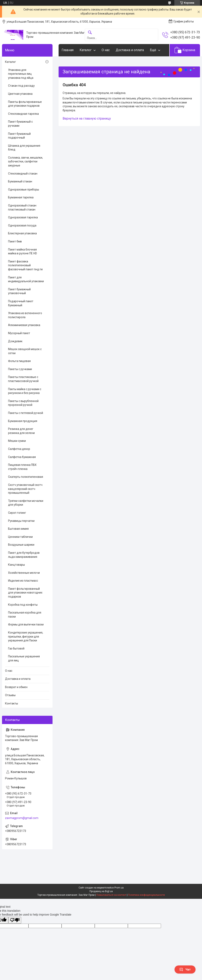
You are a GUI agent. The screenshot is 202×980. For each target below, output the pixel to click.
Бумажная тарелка (21, 197)
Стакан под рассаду (21, 86)
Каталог (86, 50)
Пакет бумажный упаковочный (19, 291)
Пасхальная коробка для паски (25, 615)
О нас (106, 50)
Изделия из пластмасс (23, 581)
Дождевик (15, 341)
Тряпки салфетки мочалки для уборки (26, 503)
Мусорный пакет (19, 333)
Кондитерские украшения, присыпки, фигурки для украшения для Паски (26, 636)
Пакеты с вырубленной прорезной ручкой (23, 403)
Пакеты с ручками (20, 369)
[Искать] (90, 33)
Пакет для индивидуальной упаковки (26, 279)
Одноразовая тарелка (23, 217)
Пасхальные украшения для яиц (24, 658)
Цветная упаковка (20, 94)
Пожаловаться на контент (111, 895)
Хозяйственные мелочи (24, 573)
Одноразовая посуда (22, 225)
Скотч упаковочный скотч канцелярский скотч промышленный (25, 489)
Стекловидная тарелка (23, 114)
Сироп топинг (17, 513)
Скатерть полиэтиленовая (26, 477)
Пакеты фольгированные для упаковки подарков (25, 104)
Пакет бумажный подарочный (19, 136)
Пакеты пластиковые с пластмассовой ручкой (23, 379)
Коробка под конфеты (23, 605)
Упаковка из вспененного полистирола (25, 315)
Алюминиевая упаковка (24, 325)
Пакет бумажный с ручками (20, 124)
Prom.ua (119, 888)
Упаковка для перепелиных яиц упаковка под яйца (21, 74)
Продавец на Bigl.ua (101, 891)
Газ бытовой (16, 648)
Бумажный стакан (20, 181)
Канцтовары (16, 565)
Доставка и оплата (130, 50)
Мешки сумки (17, 441)
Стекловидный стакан (23, 174)
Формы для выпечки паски (26, 624)
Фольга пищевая (19, 361)
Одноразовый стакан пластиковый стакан (22, 207)
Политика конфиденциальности (146, 895)
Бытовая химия (18, 529)
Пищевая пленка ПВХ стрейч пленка (22, 467)
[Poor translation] (15, 920)
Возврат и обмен (16, 687)
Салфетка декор (19, 449)
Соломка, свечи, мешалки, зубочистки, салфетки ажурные (25, 162)
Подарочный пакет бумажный (21, 303)
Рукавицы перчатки (21, 521)
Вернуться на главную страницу (87, 118)
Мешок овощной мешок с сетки (25, 351)
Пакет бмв (15, 241)
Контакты (12, 703)
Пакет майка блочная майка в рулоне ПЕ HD (23, 252)
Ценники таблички (20, 537)
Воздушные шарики (21, 545)
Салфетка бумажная (22, 457)
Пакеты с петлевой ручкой (26, 413)
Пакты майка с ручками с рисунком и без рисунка (25, 391)
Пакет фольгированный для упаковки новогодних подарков (25, 593)
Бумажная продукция (23, 421)
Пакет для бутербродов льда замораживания (24, 555)
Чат (185, 969)
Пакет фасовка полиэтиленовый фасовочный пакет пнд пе (25, 265)
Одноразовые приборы (24, 189)
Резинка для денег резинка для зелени (21, 431)
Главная (68, 50)
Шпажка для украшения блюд (24, 148)
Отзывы (10, 695)
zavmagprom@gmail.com (22, 818)
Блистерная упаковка (22, 233)
